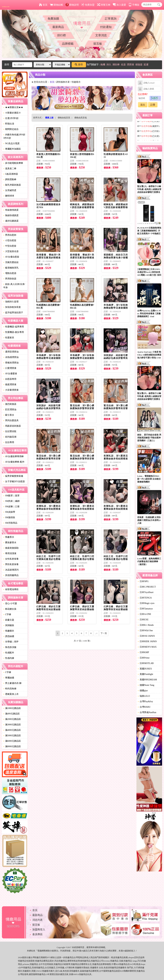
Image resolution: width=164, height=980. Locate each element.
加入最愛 (119, 5)
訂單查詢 (111, 19)
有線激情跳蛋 (11, 210)
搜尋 (79, 65)
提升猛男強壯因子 (13, 313)
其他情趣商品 (11, 575)
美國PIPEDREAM (147, 680)
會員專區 (37, 934)
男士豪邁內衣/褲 (12, 683)
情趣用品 (119, 957)
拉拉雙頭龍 (10, 431)
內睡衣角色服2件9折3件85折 (14, 136)
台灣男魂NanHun (147, 712)
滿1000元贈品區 (12, 708)
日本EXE (143, 620)
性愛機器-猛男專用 (14, 327)
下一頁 (104, 633)
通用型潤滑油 (11, 352)
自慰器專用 (10, 379)
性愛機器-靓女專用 (14, 332)
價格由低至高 (64, 118)
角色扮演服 (10, 647)
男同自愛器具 (11, 420)
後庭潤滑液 (10, 385)
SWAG (39, 971)
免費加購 (53, 19)
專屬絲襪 (9, 678)
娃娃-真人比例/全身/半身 (14, 286)
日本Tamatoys (145, 609)
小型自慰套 (10, 240)
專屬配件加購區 (12, 149)
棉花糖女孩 (10, 609)
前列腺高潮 (10, 437)
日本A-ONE (144, 614)
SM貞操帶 (9, 512)
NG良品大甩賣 (11, 143)
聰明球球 (9, 196)
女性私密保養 (11, 559)
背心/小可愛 (10, 604)
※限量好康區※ (12, 113)
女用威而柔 (10, 190)
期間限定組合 (11, 129)
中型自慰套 (10, 246)
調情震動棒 (10, 179)
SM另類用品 (10, 523)
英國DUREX (145, 669)
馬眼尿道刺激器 (12, 426)
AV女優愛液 (10, 374)
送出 (143, 105)
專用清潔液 (10, 553)
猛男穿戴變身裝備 (13, 476)
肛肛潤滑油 (10, 410)
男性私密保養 (11, 564)
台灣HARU (144, 707)
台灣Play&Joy (145, 701)
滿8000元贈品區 (12, 746)
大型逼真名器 (11, 251)
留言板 (98, 44)
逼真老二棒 (10, 169)
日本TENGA (145, 598)
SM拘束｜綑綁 (11, 501)
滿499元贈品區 (11, 714)
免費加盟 (88, 5)
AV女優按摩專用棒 (13, 456)
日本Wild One (145, 631)
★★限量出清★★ (13, 107)
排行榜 (61, 35)
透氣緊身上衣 (11, 694)
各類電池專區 (11, 589)
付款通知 (106, 27)
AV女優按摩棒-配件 (14, 462)
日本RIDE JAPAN (147, 641)
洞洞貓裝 (9, 625)
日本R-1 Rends (146, 625)
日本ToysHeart (146, 592)
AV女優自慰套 (11, 257)
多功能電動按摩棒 (13, 163)
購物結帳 (56, 5)
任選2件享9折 (11, 118)
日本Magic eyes (146, 603)
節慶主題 (9, 620)
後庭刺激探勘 (11, 548)
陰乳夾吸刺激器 (12, 185)
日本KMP (143, 652)
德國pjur (143, 691)
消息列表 (37, 920)
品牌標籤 (68, 44)
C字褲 (7, 614)
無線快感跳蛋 (11, 215)
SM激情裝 (9, 517)
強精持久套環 (11, 302)
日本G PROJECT (147, 587)
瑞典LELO (144, 696)
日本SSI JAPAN (146, 636)
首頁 (43, 5)
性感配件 (9, 653)
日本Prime (144, 658)
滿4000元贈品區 (12, 730)
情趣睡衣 (9, 631)
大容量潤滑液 (11, 390)
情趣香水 (9, 537)
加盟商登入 (39, 929)
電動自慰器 (10, 273)
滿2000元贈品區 (12, 719)
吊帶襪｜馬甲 (11, 642)
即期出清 (9, 124)
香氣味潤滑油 (11, 363)
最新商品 (58, 27)
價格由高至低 (81, 118)
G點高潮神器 (11, 174)
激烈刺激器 (10, 404)
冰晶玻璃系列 (11, 570)
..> (96, 633)
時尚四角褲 (10, 689)
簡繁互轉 (104, 5)
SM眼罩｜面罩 (11, 496)
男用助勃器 (10, 279)
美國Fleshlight (145, 674)
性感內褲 (9, 658)
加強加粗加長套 (12, 307)
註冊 (153, 105)
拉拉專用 (9, 442)
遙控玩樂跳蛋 (11, 221)
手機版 (134, 5)
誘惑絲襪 (9, 636)
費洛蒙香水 (10, 543)
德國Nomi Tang (146, 685)
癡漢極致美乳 (11, 268)
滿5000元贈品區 (12, 736)
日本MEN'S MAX (147, 647)
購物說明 (72, 5)
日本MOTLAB (146, 663)
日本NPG (143, 581)
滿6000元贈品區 (12, 741)
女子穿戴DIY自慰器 (14, 481)
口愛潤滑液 (10, 368)
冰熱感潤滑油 (11, 357)
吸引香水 (9, 415)
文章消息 (101, 35)
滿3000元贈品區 (12, 725)
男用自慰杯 (10, 235)
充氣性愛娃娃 (11, 262)
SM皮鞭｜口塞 (11, 507)
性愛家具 (9, 338)
